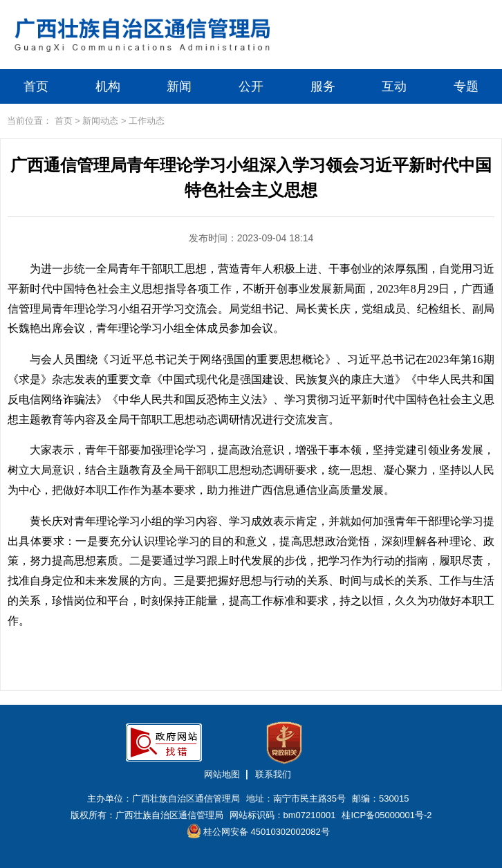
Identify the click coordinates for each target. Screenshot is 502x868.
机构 (108, 86)
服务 (323, 86)
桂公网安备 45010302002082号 (258, 831)
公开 (251, 86)
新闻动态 (100, 121)
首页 (36, 86)
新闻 (179, 86)
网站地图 (222, 774)
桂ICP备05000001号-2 (387, 815)
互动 (394, 86)
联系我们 (273, 774)
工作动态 (147, 121)
